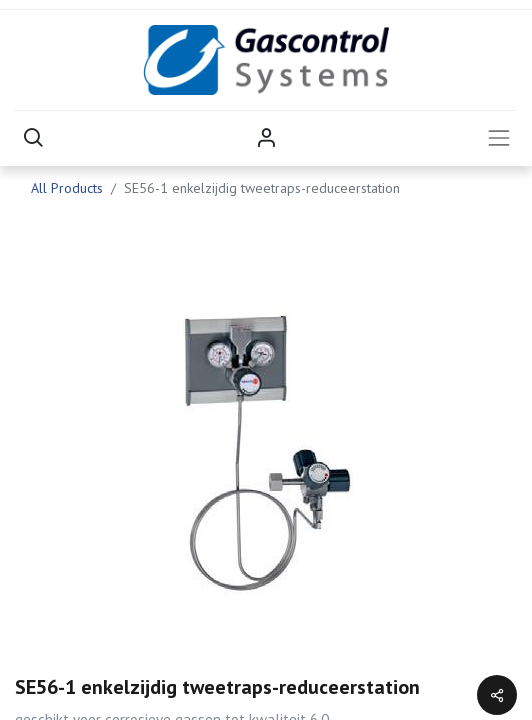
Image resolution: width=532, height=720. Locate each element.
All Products (67, 188)
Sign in (266, 138)
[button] (33, 138)
